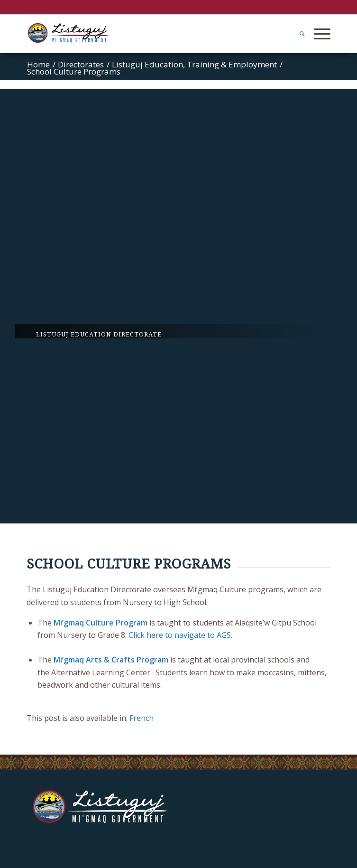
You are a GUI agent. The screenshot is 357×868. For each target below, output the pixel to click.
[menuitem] (297, 34)
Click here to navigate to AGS (180, 635)
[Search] (297, 34)
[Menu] (317, 34)
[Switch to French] (142, 718)
